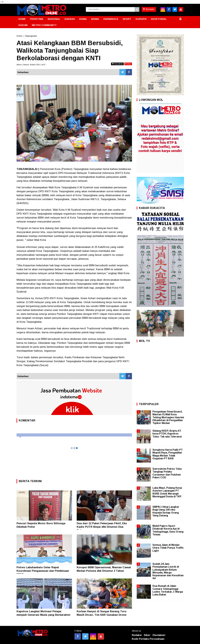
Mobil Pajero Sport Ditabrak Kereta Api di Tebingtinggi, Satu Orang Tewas (168, 530)
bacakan (117, 64)
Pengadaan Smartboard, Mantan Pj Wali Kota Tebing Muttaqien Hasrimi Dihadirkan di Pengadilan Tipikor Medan (168, 417)
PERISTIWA (37, 19)
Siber (147, 635)
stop (128, 64)
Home (19, 36)
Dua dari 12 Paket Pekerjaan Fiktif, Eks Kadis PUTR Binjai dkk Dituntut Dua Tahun (102, 527)
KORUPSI (141, 19)
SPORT (127, 19)
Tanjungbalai (31, 36)
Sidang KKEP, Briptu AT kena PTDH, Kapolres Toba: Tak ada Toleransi (167, 434)
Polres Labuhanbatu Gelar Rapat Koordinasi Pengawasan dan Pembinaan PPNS (43, 571)
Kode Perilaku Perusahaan (148, 639)
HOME (22, 19)
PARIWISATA (111, 19)
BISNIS (95, 19)
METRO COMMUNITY (44, 25)
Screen (149, 9)
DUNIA (83, 19)
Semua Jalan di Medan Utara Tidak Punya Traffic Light (168, 548)
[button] (180, 18)
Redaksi (137, 635)
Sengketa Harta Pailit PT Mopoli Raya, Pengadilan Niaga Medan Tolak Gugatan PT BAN (168, 454)
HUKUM (23, 25)
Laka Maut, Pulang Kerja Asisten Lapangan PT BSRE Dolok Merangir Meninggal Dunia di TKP (167, 492)
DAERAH (70, 19)
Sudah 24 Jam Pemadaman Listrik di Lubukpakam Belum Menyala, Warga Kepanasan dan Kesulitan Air (168, 571)
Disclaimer (159, 635)
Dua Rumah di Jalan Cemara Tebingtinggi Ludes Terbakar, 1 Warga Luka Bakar (168, 590)
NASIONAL (54, 19)
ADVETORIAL (159, 19)
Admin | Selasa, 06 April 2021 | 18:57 (31, 65)
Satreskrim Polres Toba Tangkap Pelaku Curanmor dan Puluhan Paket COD (167, 473)
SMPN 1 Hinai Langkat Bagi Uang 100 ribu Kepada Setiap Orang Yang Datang (166, 511)
